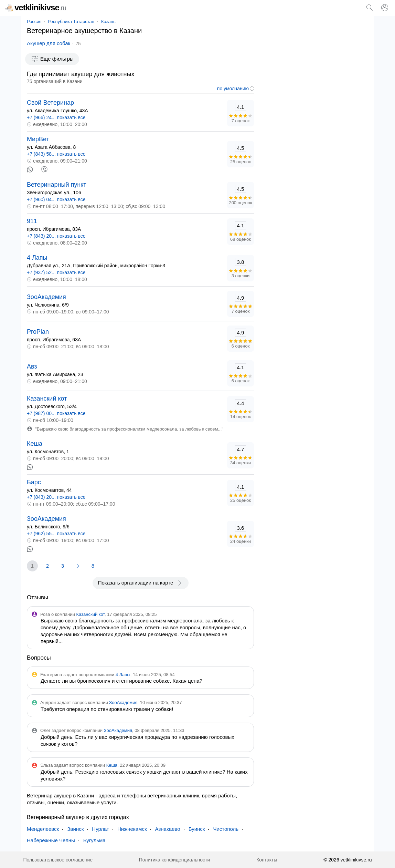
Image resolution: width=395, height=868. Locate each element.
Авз (32, 366)
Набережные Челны (51, 840)
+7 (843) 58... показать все (56, 154)
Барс (34, 482)
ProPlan (38, 332)
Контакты (267, 860)
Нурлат (100, 829)
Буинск (197, 829)
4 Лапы (37, 258)
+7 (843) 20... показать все (56, 236)
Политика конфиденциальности (175, 860)
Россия (34, 22)
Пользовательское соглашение (58, 860)
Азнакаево (167, 829)
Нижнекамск (132, 829)
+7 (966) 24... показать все (56, 117)
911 (32, 221)
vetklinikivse (36, 7)
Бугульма (94, 840)
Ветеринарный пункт (56, 185)
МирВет (38, 139)
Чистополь (226, 829)
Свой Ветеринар (50, 103)
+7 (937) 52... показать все (56, 272)
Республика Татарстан (71, 22)
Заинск (75, 829)
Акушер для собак (49, 43)
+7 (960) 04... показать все (56, 199)
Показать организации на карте (141, 583)
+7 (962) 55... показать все (56, 534)
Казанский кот (47, 399)
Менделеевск (43, 829)
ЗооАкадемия (46, 297)
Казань (108, 22)
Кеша (35, 444)
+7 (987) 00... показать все (56, 413)
